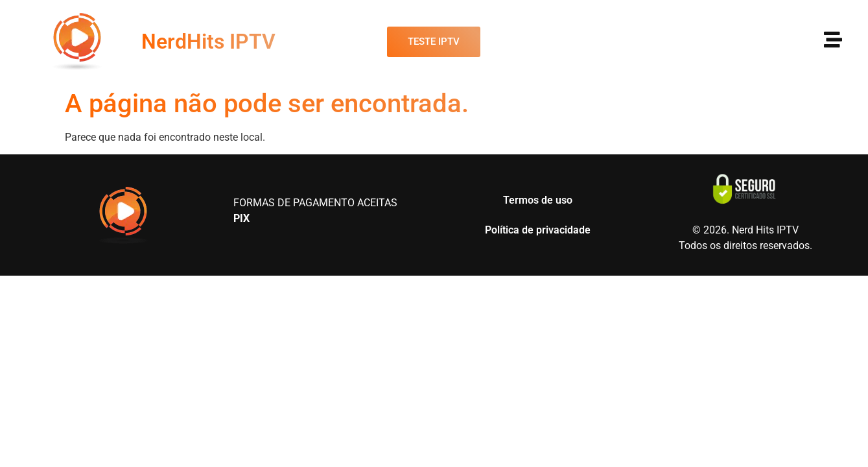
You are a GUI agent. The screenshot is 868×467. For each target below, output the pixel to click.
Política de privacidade (538, 230)
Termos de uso (538, 200)
